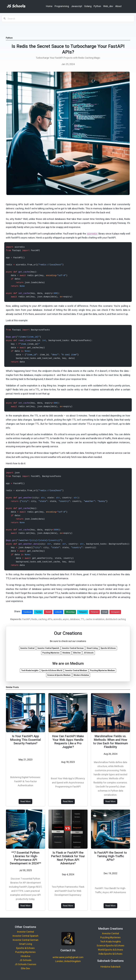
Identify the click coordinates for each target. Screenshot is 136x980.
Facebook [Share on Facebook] (28, 612)
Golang (88, 6)
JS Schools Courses (25, 964)
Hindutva (25, 956)
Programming (62, 6)
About (118, 6)
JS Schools (25, 960)
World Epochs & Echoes (110, 950)
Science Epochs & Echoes (110, 946)
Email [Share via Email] (105, 612)
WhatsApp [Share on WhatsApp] (70, 612)
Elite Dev (25, 968)
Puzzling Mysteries (25, 952)
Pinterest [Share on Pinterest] (95, 612)
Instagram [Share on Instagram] (115, 612)
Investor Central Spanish (25, 936)
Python (97, 6)
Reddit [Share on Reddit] (48, 612)
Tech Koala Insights (110, 942)
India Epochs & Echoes (110, 954)
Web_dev (108, 6)
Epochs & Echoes (25, 948)
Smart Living (25, 944)
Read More (25, 801)
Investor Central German (25, 940)
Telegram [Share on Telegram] (83, 612)
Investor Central (25, 932)
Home (49, 6)
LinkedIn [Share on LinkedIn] (59, 612)
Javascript (77, 6)
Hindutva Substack (110, 967)
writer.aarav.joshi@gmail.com (68, 957)
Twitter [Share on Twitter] (39, 612)
